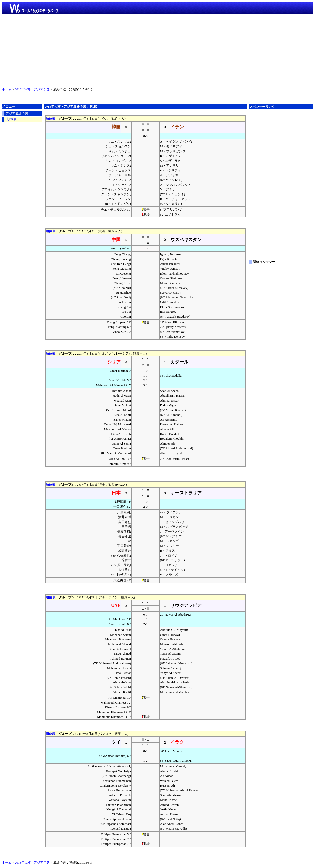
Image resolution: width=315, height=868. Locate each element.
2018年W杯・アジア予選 (32, 89)
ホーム (7, 89)
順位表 (51, 118)
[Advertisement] (157, 50)
